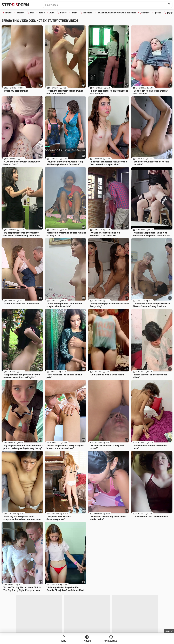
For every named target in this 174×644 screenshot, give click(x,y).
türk (52, 13)
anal (32, 13)
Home (63, 641)
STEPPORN (15, 5)
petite (158, 13)
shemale (145, 13)
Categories (111, 641)
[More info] (40, 85)
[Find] (169, 5)
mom (75, 13)
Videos (87, 641)
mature (63, 13)
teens (42, 13)
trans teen (88, 13)
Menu (167, 631)
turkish (8, 13)
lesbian (21, 13)
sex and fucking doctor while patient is (117, 13)
